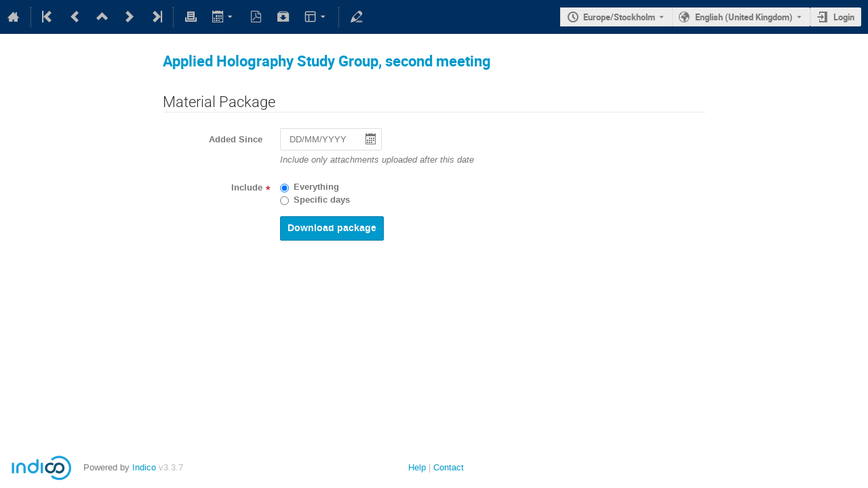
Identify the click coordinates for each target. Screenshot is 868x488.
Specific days (322, 200)
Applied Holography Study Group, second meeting (327, 61)
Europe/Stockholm (619, 17)
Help (417, 467)
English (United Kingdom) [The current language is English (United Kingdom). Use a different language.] (744, 17)
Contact (449, 467)
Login (844, 17)
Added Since (236, 140)
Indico (144, 467)
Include (247, 188)
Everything (316, 187)
